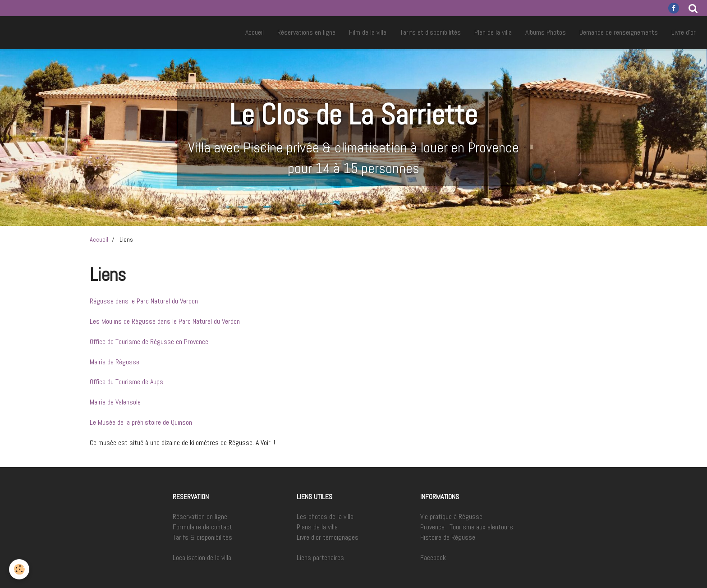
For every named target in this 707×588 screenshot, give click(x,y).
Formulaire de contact (202, 527)
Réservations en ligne (306, 32)
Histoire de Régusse (448, 537)
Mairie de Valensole (115, 402)
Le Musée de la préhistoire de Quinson (141, 422)
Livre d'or (684, 32)
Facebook (433, 558)
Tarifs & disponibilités (202, 537)
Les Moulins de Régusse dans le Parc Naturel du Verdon (165, 321)
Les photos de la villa (325, 517)
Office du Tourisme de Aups (126, 382)
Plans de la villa (317, 527)
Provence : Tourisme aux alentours (467, 527)
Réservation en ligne (200, 517)
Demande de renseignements (619, 32)
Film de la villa (368, 32)
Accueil (255, 32)
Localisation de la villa (202, 558)
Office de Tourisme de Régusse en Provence (149, 342)
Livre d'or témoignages (328, 537)
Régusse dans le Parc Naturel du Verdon (144, 301)
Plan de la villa (493, 32)
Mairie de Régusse (115, 362)
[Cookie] (19, 569)
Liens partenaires (320, 558)
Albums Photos (546, 32)
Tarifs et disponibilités (430, 32)
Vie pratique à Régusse (451, 517)
